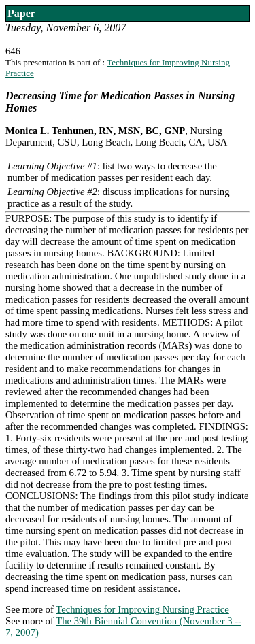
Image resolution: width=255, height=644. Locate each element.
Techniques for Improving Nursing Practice (142, 609)
